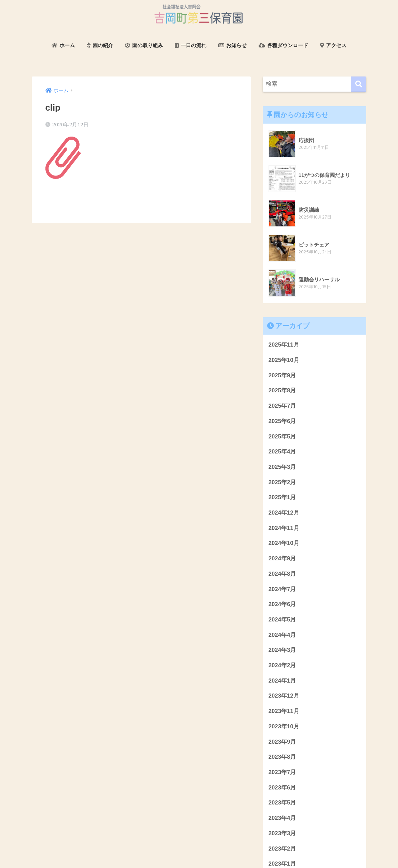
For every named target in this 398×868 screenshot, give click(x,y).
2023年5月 (282, 803)
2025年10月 (284, 360)
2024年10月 (284, 543)
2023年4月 (282, 818)
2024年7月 (282, 589)
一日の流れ (191, 45)
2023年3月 (282, 833)
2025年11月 (284, 345)
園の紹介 (100, 45)
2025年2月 (282, 482)
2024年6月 (282, 604)
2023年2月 (282, 849)
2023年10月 (284, 726)
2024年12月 (284, 513)
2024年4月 (282, 635)
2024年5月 (282, 620)
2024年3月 (282, 650)
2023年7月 (282, 772)
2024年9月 (282, 558)
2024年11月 (284, 528)
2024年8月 (282, 574)
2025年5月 (282, 437)
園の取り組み (144, 45)
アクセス (333, 45)
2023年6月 (282, 788)
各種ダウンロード (283, 45)
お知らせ (232, 45)
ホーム (63, 45)
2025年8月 (282, 390)
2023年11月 (284, 711)
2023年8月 (282, 757)
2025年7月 (282, 406)
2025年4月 (282, 452)
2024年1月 (282, 681)
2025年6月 (282, 421)
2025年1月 (282, 497)
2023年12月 (284, 696)
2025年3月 (282, 467)
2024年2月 (282, 665)
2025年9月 (282, 375)
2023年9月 (282, 742)
